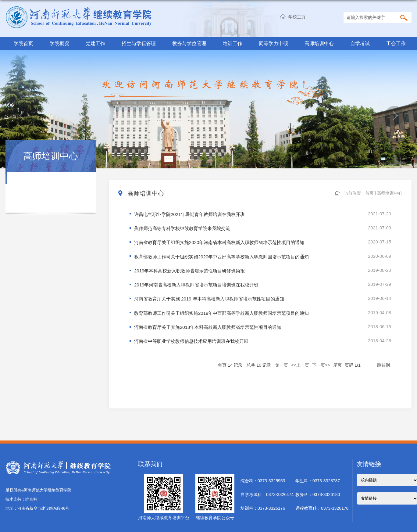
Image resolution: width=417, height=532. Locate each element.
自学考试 (360, 43)
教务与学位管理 (189, 43)
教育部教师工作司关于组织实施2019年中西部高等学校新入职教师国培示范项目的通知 (221, 311)
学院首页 (23, 43)
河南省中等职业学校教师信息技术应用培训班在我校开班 (191, 338)
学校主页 (297, 17)
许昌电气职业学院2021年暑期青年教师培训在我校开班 (189, 215)
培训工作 (233, 43)
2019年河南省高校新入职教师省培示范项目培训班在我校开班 (196, 283)
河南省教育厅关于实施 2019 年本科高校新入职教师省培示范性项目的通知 (209, 297)
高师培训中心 (319, 43)
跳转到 (384, 361)
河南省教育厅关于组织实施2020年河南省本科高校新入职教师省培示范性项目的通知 (219, 242)
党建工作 (95, 43)
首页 (369, 193)
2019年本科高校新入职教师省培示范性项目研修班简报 (189, 270)
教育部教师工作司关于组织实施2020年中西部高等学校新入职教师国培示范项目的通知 (221, 256)
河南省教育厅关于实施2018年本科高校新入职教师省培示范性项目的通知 (208, 324)
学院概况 (59, 43)
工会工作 (396, 43)
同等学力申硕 (273, 43)
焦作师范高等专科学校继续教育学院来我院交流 (182, 228)
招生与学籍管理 (139, 43)
